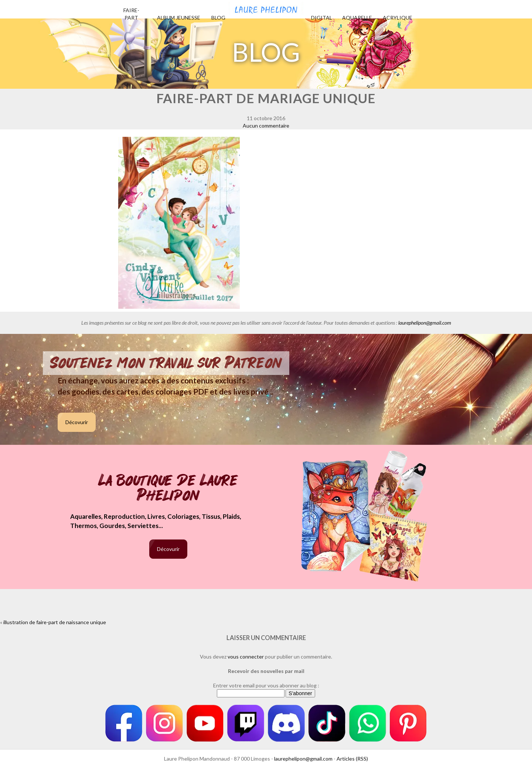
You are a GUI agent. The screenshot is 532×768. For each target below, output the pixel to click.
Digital (322, 18)
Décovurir (77, 422)
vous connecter (246, 657)
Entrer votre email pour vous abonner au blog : (266, 685)
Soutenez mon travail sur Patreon (166, 363)
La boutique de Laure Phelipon (168, 489)
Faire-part (131, 14)
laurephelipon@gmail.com (425, 323)
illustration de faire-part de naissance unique (55, 622)
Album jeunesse (179, 18)
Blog (218, 18)
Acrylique (398, 18)
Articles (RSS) (352, 759)
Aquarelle (357, 18)
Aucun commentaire (266, 126)
